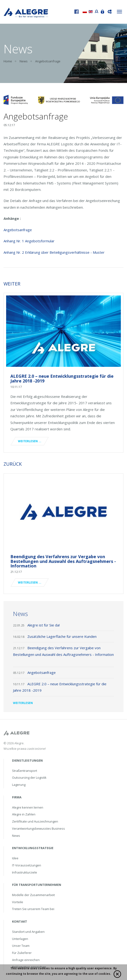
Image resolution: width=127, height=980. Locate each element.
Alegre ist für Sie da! (44, 625)
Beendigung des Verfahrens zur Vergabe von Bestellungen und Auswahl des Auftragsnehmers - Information (63, 561)
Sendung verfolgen (108, 11)
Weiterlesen (23, 703)
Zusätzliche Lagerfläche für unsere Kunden (62, 636)
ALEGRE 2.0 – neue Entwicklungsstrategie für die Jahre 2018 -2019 (62, 378)
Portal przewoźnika (96, 11)
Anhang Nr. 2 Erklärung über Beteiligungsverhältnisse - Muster (54, 252)
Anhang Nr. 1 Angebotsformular (29, 241)
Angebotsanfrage (18, 230)
